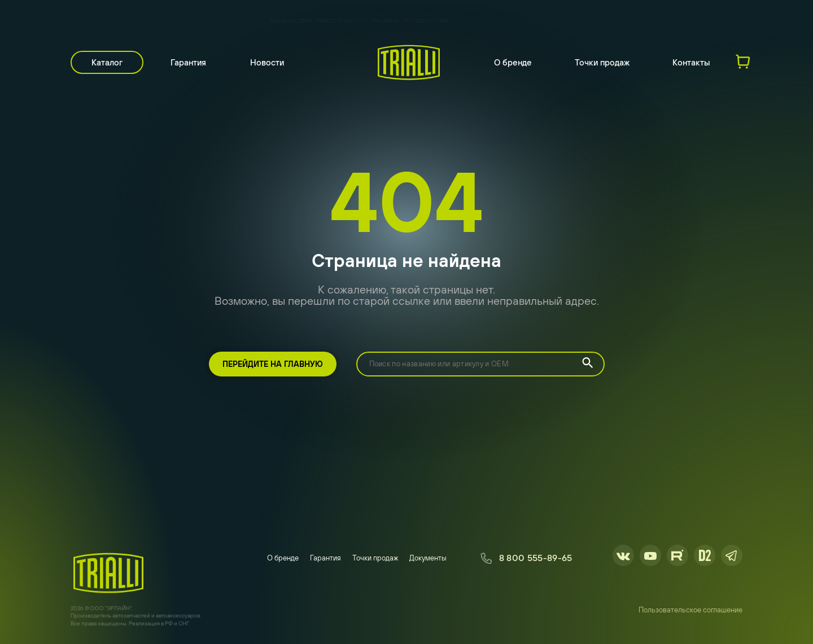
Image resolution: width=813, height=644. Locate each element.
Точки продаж (602, 62)
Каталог (107, 62)
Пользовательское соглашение (690, 610)
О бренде (513, 62)
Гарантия (188, 62)
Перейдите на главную (273, 364)
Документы (428, 558)
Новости (267, 62)
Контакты (691, 62)
